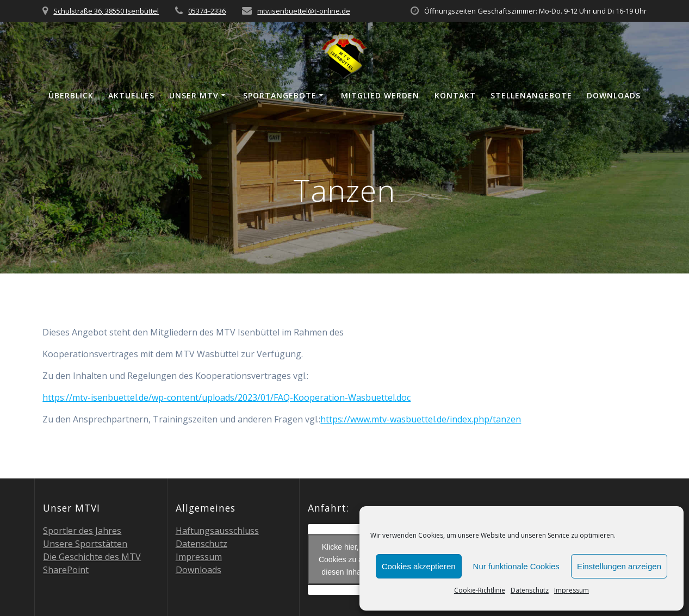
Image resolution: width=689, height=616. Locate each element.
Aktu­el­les (131, 95)
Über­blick (71, 95)
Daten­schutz (530, 590)
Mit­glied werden (380, 95)
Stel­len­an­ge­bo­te (531, 95)
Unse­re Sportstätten (85, 544)
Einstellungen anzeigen (619, 566)
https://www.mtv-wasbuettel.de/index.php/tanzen (421, 419)
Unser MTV (194, 95)
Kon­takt (455, 95)
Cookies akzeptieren (419, 566)
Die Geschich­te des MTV (92, 557)
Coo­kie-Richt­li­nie (480, 590)
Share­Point (66, 570)
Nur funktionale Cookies (516, 566)
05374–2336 (207, 11)
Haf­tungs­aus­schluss (217, 531)
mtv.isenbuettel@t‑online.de (303, 11)
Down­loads (614, 95)
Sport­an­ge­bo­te (280, 95)
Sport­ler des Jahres (82, 531)
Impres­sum (572, 590)
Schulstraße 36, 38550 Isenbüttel (106, 11)
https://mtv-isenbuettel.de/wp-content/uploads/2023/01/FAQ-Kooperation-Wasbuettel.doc (226, 397)
